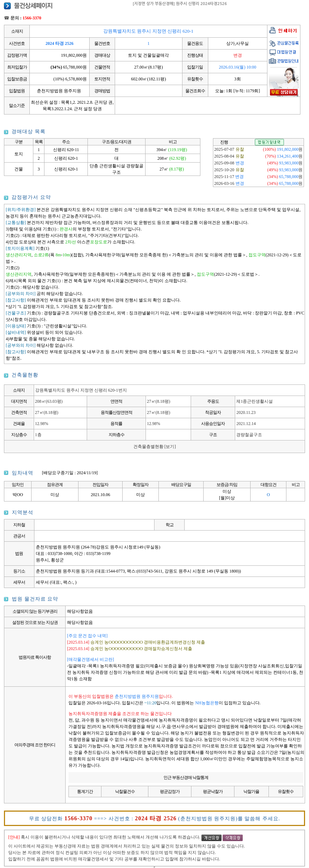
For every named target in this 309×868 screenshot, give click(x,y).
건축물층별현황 (155, 447)
